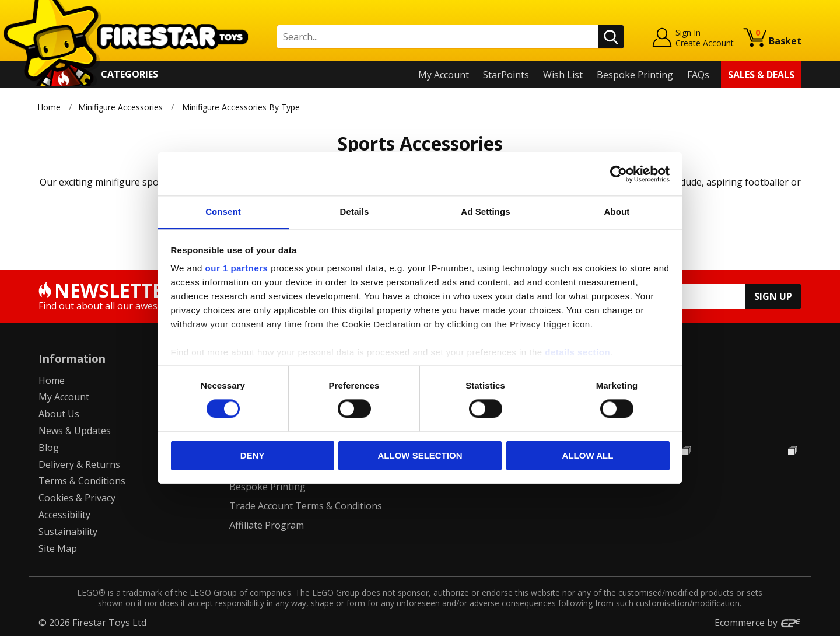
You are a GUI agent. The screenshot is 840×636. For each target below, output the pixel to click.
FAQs (698, 75)
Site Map (58, 548)
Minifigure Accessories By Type (241, 107)
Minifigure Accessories (120, 107)
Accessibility (64, 515)
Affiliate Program (267, 525)
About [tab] (617, 212)
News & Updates (75, 431)
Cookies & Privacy (77, 498)
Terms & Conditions (82, 481)
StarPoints (506, 75)
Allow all (588, 455)
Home (49, 107)
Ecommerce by (758, 623)
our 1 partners (237, 268)
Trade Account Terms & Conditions (306, 506)
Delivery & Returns (79, 464)
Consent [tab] (223, 212)
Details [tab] (355, 212)
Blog (49, 448)
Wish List (563, 75)
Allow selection (420, 455)
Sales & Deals (761, 75)
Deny (253, 455)
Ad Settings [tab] (485, 212)
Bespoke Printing (635, 75)
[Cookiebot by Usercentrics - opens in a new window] (619, 174)
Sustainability (68, 532)
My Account (444, 75)
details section (577, 352)
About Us (59, 414)
